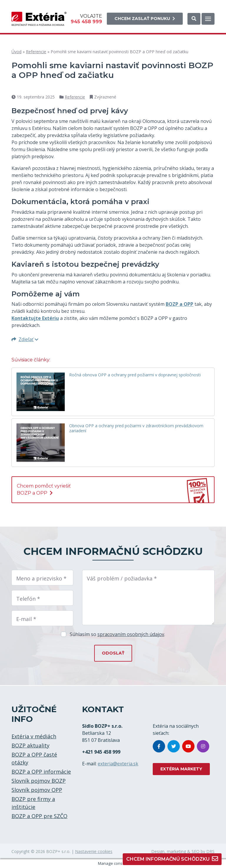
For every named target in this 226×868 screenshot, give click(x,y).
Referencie (36, 52)
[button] (194, 19)
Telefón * (28, 599)
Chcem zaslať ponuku (145, 19)
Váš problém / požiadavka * (122, 578)
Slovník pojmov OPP (37, 790)
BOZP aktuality (30, 745)
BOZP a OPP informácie (41, 772)
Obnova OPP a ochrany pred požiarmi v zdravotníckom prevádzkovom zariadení (136, 428)
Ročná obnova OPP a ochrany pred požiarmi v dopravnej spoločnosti (135, 375)
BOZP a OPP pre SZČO (39, 816)
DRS (210, 851)
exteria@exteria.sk (118, 764)
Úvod (16, 52)
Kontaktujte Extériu (35, 318)
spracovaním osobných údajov (131, 634)
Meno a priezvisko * (41, 578)
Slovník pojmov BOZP (39, 781)
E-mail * (26, 619)
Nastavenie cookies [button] (94, 851)
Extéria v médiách (34, 736)
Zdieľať (25, 339)
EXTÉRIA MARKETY (181, 769)
